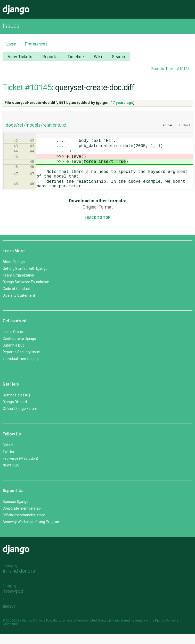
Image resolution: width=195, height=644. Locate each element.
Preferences (36, 44)
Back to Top (97, 228)
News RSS (11, 476)
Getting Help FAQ (16, 405)
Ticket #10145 (27, 87)
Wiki (98, 57)
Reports (50, 57)
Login (11, 44)
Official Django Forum (20, 419)
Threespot (15, 602)
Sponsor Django (15, 512)
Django (16, 10)
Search (119, 57)
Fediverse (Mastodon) (20, 469)
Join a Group (13, 342)
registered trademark (130, 631)
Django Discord (15, 412)
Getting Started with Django (25, 279)
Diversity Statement (19, 306)
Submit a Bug (14, 356)
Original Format (98, 217)
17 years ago (122, 103)
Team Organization (18, 286)
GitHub (8, 455)
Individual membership (21, 369)
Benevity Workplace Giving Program (31, 532)
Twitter (9, 462)
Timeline (76, 57)
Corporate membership (22, 519)
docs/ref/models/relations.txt (36, 125)
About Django (14, 272)
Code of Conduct (16, 299)
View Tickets (20, 57)
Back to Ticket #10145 (170, 69)
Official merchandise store (24, 525)
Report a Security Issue (21, 362)
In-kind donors (19, 581)
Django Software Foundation (26, 292)
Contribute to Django (19, 349)
